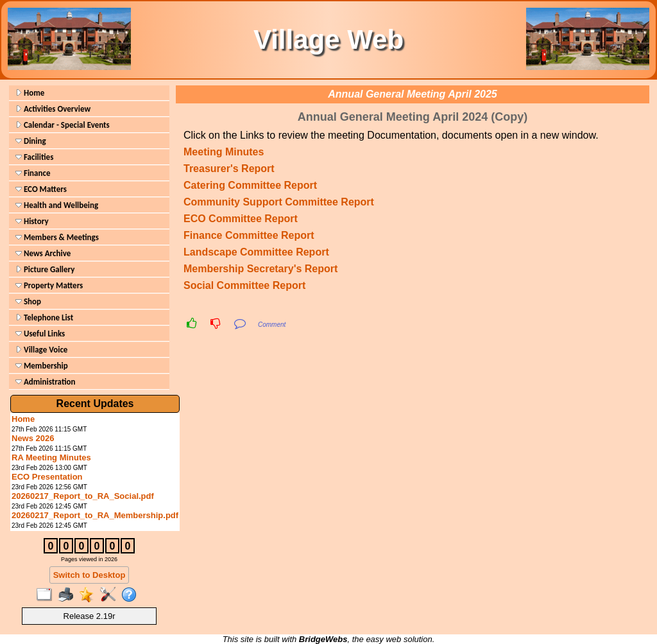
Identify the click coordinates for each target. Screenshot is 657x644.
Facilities (34, 157)
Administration (45, 382)
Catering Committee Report (250, 185)
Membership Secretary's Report (260, 269)
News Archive (43, 253)
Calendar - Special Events (63, 125)
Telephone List (44, 318)
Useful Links (40, 334)
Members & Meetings (57, 237)
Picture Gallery (45, 269)
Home (30, 93)
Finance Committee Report (249, 235)
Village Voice (41, 350)
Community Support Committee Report (279, 202)
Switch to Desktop (90, 575)
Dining (31, 141)
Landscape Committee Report (256, 252)
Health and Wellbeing (57, 205)
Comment (272, 325)
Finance (33, 173)
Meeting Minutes (224, 152)
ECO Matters (41, 189)
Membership (42, 366)
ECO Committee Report (241, 219)
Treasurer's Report (229, 169)
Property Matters (49, 285)
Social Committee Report (244, 285)
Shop (28, 301)
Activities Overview (53, 109)
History (32, 221)
